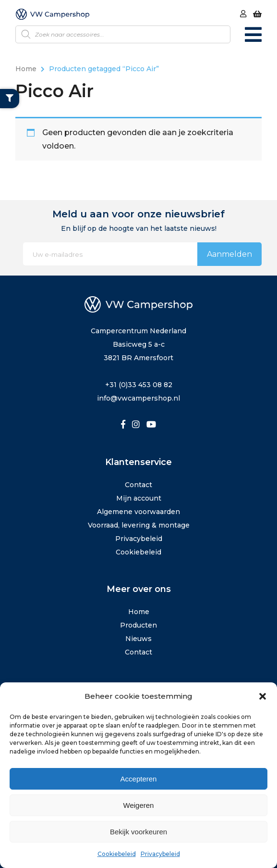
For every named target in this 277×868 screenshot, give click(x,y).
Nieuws (138, 639)
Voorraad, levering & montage (139, 525)
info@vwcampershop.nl (138, 398)
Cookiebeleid (117, 854)
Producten (138, 625)
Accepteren (139, 779)
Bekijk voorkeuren (138, 832)
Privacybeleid (160, 854)
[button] (263, 696)
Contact (138, 485)
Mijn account (139, 498)
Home (26, 69)
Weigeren (139, 805)
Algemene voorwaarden (138, 512)
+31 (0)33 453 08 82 (139, 385)
